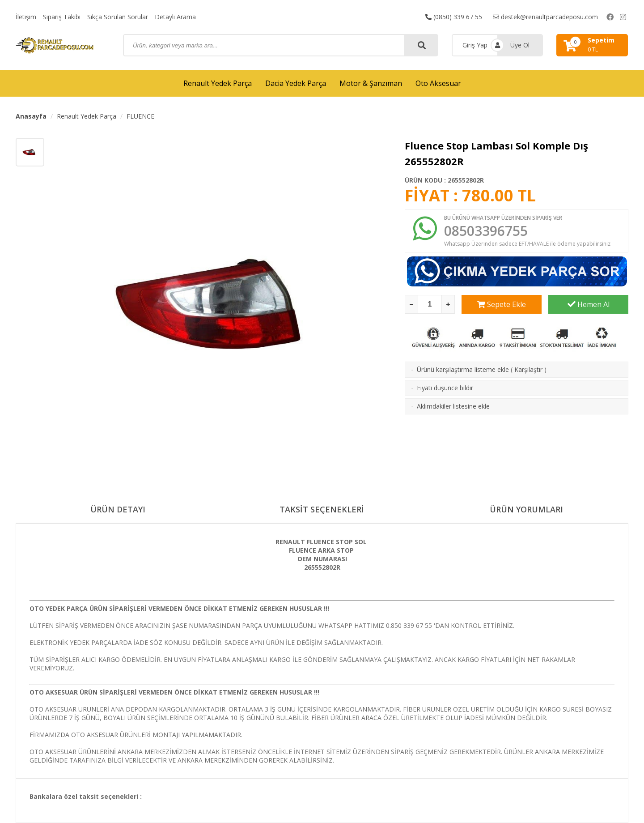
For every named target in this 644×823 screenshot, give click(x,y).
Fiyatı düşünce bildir (445, 388)
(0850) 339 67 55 (454, 17)
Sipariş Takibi (62, 17)
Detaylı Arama (175, 17)
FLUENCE (140, 116)
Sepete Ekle (502, 304)
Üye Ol (520, 45)
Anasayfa (31, 116)
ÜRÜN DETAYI (118, 509)
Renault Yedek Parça (218, 83)
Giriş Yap (475, 45)
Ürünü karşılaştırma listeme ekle (463, 369)
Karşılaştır (528, 369)
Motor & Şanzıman (371, 83)
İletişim (26, 17)
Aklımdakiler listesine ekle (453, 406)
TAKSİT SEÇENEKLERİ (322, 509)
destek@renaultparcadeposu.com (545, 17)
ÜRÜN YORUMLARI (526, 509)
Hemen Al (589, 304)
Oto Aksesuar (438, 83)
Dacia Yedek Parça (296, 83)
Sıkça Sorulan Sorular (118, 17)
